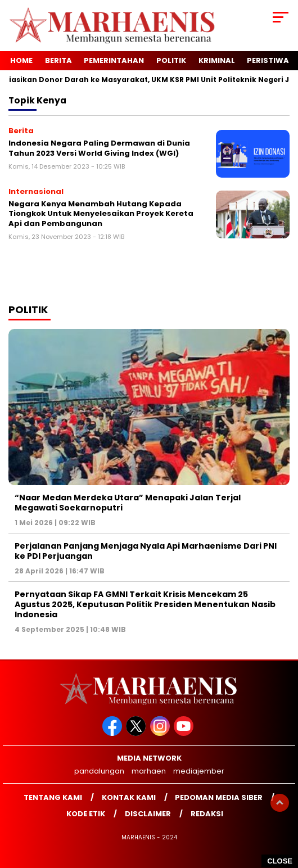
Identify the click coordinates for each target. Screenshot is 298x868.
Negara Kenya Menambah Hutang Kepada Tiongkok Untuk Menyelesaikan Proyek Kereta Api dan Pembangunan (101, 214)
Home (21, 60)
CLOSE (280, 861)
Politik (171, 60)
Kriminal (217, 60)
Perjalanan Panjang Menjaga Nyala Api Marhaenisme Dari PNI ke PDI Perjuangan (146, 551)
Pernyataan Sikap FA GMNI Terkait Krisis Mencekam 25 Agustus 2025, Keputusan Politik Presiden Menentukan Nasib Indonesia (145, 604)
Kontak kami (129, 797)
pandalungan (99, 771)
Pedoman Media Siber (219, 797)
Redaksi (207, 814)
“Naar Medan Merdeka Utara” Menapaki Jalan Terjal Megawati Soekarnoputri (128, 503)
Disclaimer (148, 814)
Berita (58, 60)
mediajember (199, 771)
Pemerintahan (114, 60)
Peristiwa (268, 60)
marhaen (149, 771)
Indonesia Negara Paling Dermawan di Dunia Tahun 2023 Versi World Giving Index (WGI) (99, 148)
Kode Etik (86, 814)
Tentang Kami (53, 797)
